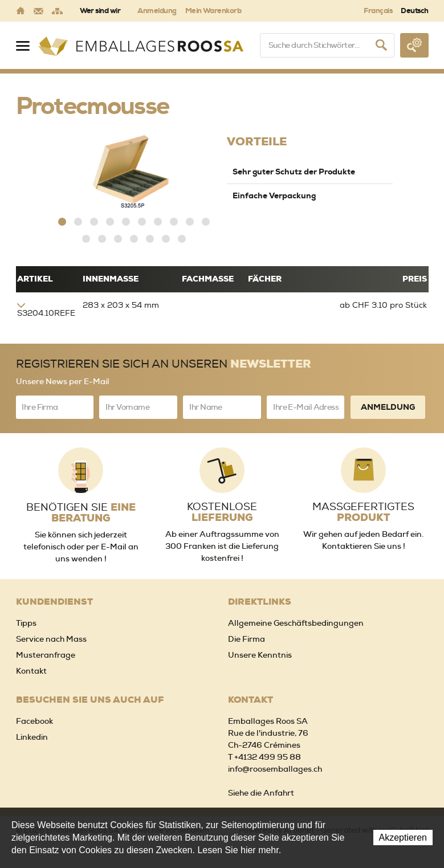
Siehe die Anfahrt (261, 793)
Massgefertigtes (363, 512)
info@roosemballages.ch (275, 769)
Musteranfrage (46, 655)
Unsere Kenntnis (260, 655)
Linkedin (32, 737)
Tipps (26, 623)
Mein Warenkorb (213, 11)
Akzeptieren (403, 838)
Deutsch (414, 11)
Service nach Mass (51, 639)
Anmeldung (157, 11)
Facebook (34, 721)
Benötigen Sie (81, 513)
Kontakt (31, 671)
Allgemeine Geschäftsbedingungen (296, 623)
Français (378, 11)
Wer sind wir (100, 11)
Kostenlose (222, 512)
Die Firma (247, 639)
